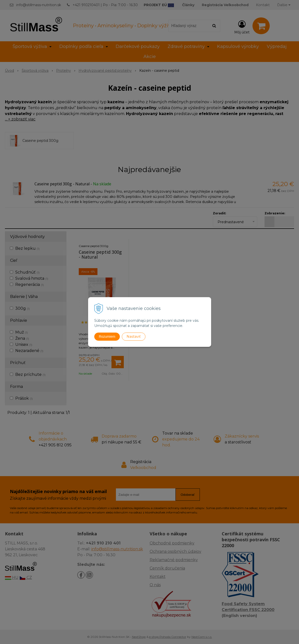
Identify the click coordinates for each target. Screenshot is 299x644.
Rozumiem (107, 337)
